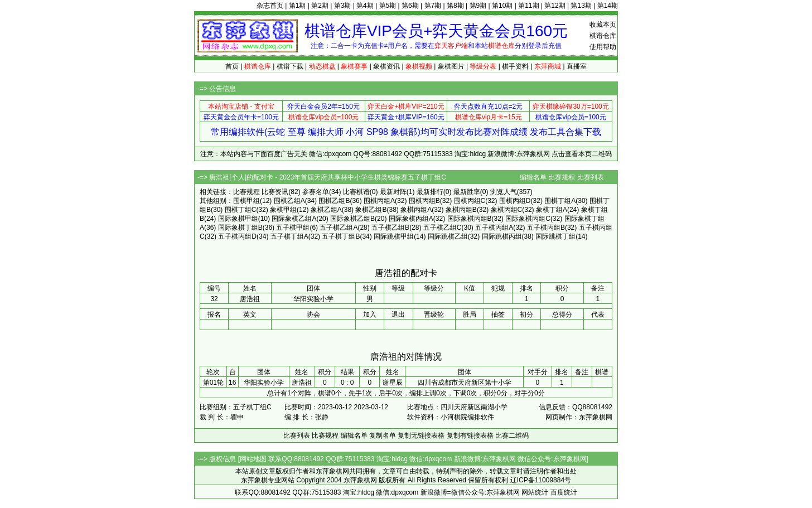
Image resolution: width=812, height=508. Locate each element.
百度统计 (564, 492)
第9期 (478, 6)
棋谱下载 (290, 66)
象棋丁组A (552, 210)
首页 (232, 66)
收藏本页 (603, 25)
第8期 (455, 6)
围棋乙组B (334, 201)
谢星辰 (393, 383)
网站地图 (253, 459)
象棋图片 (451, 66)
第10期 (502, 6)
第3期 (343, 6)
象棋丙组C (507, 210)
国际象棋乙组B (352, 219)
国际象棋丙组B (470, 219)
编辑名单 (533, 177)
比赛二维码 (512, 436)
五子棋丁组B (341, 236)
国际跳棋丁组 (555, 236)
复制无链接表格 (421, 436)
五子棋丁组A (289, 236)
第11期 (528, 6)
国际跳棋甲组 (394, 236)
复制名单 (383, 436)
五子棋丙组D (237, 236)
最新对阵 (393, 192)
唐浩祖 (302, 383)
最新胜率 (467, 192)
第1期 (298, 6)
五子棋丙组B (546, 228)
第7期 (433, 6)
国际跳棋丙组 (502, 236)
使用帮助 (603, 47)
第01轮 (213, 383)
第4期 (365, 6)
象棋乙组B (371, 210)
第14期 (608, 6)
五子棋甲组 (293, 228)
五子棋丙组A (494, 228)
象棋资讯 (386, 66)
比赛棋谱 (356, 192)
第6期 (410, 6)
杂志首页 (270, 6)
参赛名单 (316, 192)
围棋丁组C (241, 210)
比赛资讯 (275, 192)
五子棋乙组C (443, 228)
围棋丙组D (515, 201)
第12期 (555, 6)
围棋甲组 (246, 201)
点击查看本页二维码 (582, 154)
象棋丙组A (416, 210)
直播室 (577, 66)
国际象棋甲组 (238, 219)
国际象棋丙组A (411, 219)
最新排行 (430, 192)
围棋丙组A (379, 201)
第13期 (581, 6)
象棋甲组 (283, 210)
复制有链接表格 (470, 436)
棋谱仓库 (603, 36)
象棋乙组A (326, 210)
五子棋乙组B (390, 228)
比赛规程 (562, 177)
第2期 (320, 6)
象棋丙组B (461, 210)
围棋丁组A (560, 201)
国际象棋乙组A (294, 219)
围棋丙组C (470, 201)
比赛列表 (591, 177)
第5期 (388, 6)
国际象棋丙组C (528, 219)
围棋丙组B (424, 201)
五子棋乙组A (339, 228)
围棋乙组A (289, 201)
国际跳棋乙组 (448, 236)
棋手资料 (515, 66)
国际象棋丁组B (240, 228)
